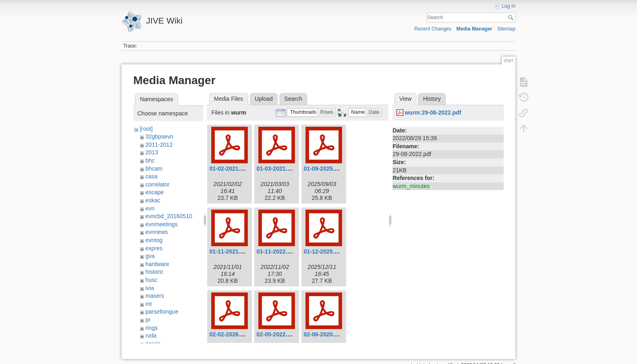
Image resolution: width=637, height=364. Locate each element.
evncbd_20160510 (169, 216)
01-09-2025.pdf (323, 169)
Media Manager (474, 29)
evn (150, 208)
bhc (150, 160)
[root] (146, 129)
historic (154, 272)
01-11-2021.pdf (229, 251)
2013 (152, 152)
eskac (153, 200)
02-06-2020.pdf (323, 334)
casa (152, 176)
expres (154, 248)
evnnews (157, 232)
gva (150, 256)
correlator (157, 184)
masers (155, 296)
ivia (150, 288)
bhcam (154, 169)
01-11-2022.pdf (276, 251)
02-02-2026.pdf (229, 334)
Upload (264, 99)
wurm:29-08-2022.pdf (433, 113)
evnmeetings (161, 224)
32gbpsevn (159, 136)
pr (148, 320)
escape (155, 192)
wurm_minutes (411, 186)
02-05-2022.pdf (276, 334)
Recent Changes (433, 29)
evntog (154, 240)
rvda (151, 336)
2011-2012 (159, 145)
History (432, 99)
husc (152, 280)
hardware (157, 264)
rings (152, 328)
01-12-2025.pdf (323, 251)
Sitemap (506, 29)
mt (149, 304)
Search (512, 17)
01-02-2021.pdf (229, 169)
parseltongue (162, 312)
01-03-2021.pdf (276, 169)
